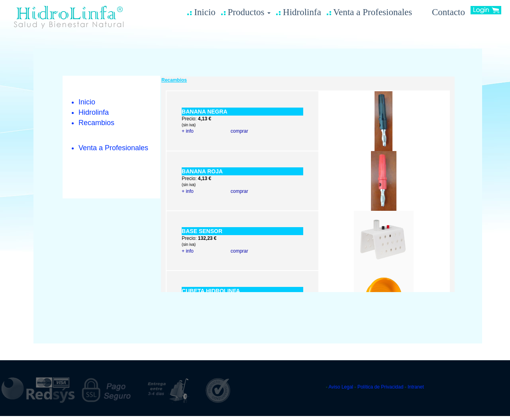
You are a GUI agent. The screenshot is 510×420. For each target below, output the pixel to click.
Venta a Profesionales (369, 12)
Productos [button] (246, 12)
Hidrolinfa (299, 12)
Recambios (96, 123)
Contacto (441, 12)
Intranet (416, 387)
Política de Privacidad (380, 387)
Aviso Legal (341, 387)
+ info (188, 131)
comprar (239, 131)
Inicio (201, 12)
